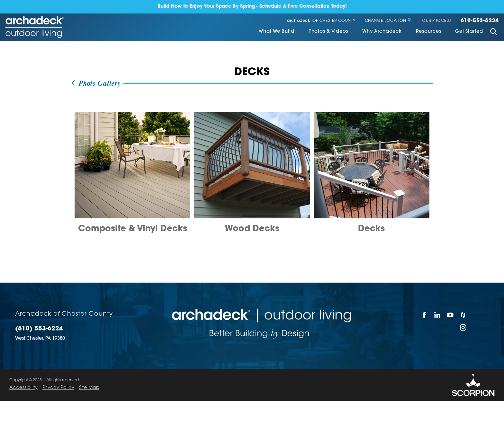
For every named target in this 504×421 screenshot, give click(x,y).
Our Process (437, 21)
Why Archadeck (382, 32)
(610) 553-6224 (39, 329)
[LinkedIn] (437, 315)
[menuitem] (277, 32)
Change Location (388, 21)
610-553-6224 (480, 21)
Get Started (469, 32)
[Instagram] (464, 327)
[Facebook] (424, 315)
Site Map (89, 388)
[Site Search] (493, 32)
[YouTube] (450, 315)
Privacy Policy (58, 388)
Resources (429, 32)
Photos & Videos (328, 32)
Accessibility (23, 388)
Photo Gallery (95, 84)
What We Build (277, 32)
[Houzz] (464, 315)
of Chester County (321, 21)
